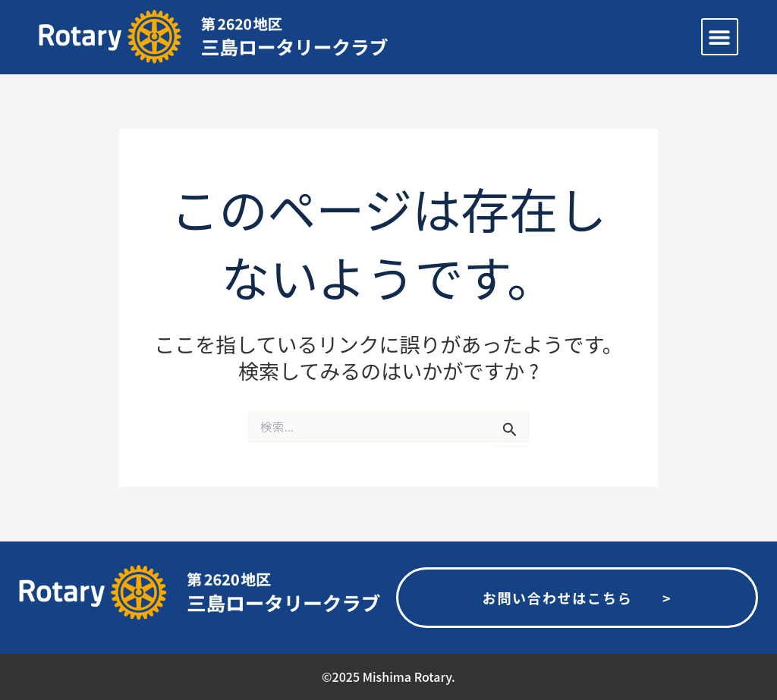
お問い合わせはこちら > (577, 598)
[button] (720, 37)
